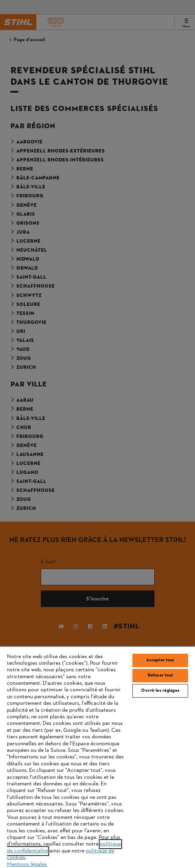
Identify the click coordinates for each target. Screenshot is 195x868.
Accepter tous (160, 660)
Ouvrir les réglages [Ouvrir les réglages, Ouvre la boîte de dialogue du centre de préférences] (160, 691)
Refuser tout (160, 675)
